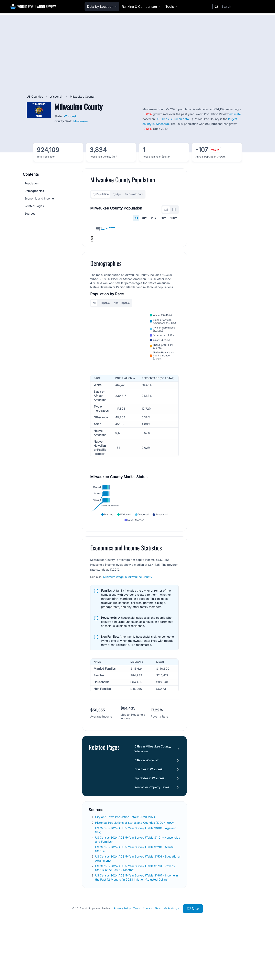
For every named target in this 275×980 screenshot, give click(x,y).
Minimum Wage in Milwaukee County (128, 618)
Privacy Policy (122, 950)
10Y (145, 218)
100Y (174, 218)
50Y (163, 218)
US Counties (35, 96)
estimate (235, 114)
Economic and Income (39, 198)
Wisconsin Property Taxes (152, 828)
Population (31, 183)
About (158, 950)
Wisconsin (57, 96)
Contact (148, 950)
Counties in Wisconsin (149, 811)
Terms (137, 950)
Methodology (171, 950)
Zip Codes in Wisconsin (150, 820)
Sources (30, 213)
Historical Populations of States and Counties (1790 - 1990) (135, 864)
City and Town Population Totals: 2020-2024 (126, 858)
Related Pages (34, 206)
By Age (117, 194)
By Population (101, 194)
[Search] (243, 7)
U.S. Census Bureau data (172, 119)
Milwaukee (80, 121)
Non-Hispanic (122, 344)
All (136, 218)
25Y (154, 218)
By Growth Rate (134, 194)
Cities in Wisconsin (147, 802)
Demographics (34, 191)
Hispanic (105, 344)
